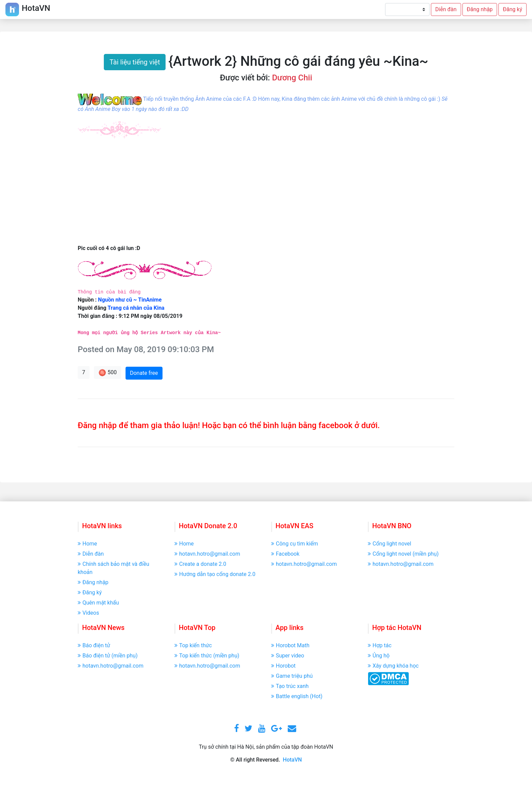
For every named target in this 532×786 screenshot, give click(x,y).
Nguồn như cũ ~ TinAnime (130, 300)
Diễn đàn (446, 9)
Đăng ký (512, 9)
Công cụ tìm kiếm (294, 544)
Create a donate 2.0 (200, 564)
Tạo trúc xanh (290, 686)
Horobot (283, 666)
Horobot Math (290, 645)
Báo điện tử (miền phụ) (108, 656)
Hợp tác (380, 645)
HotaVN (292, 760)
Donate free (144, 373)
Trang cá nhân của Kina (136, 308)
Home (87, 544)
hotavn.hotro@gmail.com (207, 554)
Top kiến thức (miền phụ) (207, 656)
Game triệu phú (292, 676)
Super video (288, 656)
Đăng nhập (480, 9)
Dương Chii (292, 78)
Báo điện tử (94, 645)
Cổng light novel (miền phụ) (403, 554)
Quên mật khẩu (98, 603)
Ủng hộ (379, 656)
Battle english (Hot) (297, 696)
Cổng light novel (389, 544)
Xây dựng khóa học (393, 666)
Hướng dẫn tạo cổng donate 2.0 (215, 574)
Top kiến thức (193, 645)
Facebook (285, 554)
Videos (88, 613)
